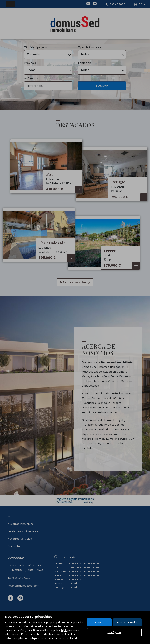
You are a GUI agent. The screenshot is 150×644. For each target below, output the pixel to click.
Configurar (114, 632)
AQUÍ (64, 630)
